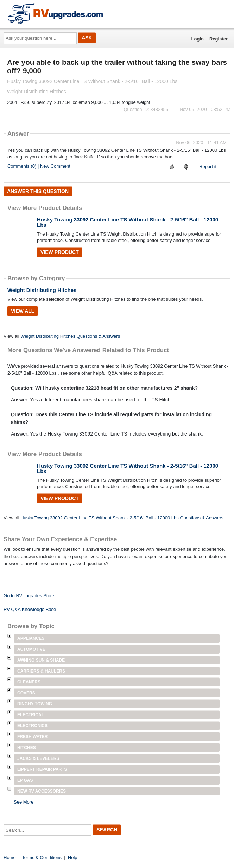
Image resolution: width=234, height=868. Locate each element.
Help (73, 858)
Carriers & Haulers (41, 671)
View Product (60, 252)
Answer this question (38, 191)
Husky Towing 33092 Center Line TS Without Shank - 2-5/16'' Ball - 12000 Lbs (128, 222)
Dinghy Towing (35, 704)
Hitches (27, 748)
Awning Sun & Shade (41, 660)
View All (23, 311)
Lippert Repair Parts (42, 769)
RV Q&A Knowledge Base (30, 609)
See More (24, 802)
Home (10, 858)
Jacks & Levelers (38, 758)
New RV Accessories (42, 791)
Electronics (32, 726)
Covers (26, 693)
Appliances (31, 638)
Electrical (31, 715)
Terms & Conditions (42, 858)
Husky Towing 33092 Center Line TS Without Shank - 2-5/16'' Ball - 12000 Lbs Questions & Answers (122, 518)
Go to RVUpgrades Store (29, 596)
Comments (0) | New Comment (39, 166)
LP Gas (25, 780)
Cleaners (29, 682)
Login (198, 39)
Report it (208, 166)
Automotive (31, 649)
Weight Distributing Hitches (42, 290)
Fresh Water (32, 737)
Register (219, 39)
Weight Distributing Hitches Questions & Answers (70, 336)
